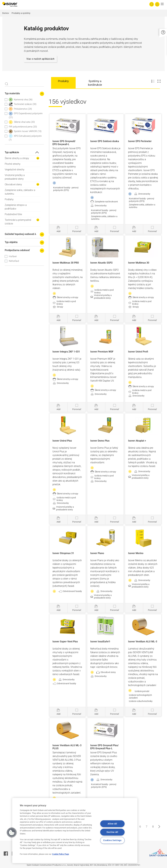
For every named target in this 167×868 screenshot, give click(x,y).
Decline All (112, 832)
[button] (163, 4)
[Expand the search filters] (42, 234)
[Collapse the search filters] (42, 94)
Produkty (63, 81)
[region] (75, 831)
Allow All (112, 824)
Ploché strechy (13, 164)
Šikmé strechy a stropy (17, 158)
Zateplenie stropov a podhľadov (16, 207)
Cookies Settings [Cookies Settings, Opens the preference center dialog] (112, 840)
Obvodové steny (13, 184)
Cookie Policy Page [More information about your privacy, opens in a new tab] (61, 854)
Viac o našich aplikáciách (40, 59)
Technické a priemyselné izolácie (18, 222)
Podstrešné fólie (13, 214)
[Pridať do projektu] (58, 229)
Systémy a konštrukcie (95, 83)
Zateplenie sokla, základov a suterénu (20, 192)
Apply (7, 84)
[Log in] (157, 4)
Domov (6, 13)
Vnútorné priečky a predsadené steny (15, 177)
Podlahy (9, 199)
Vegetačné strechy (15, 170)
